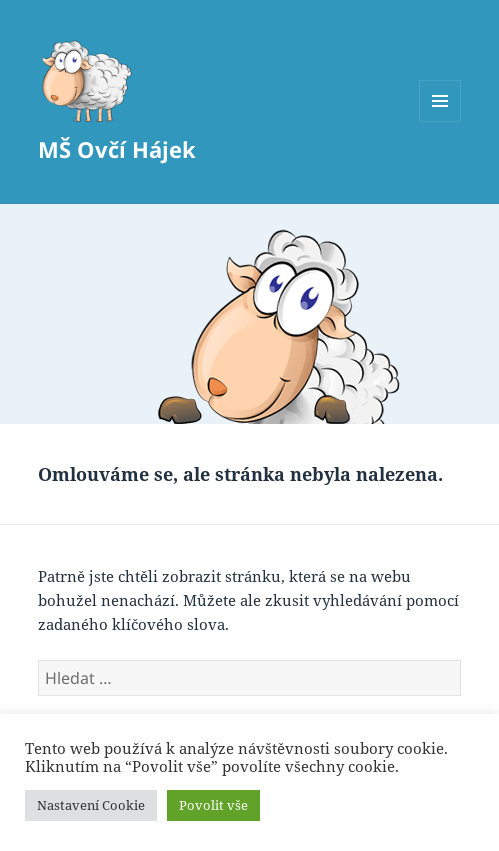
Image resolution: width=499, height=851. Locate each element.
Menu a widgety (440, 121)
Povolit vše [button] (213, 805)
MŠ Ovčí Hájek (117, 149)
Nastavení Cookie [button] (91, 805)
